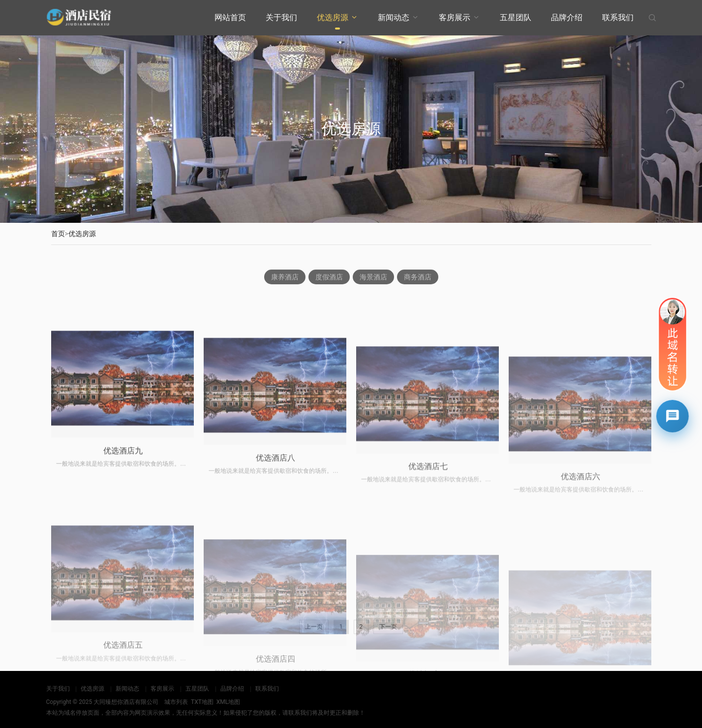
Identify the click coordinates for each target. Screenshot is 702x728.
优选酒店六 (580, 560)
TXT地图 (202, 702)
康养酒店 (285, 277)
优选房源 (333, 17)
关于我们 (281, 17)
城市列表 (176, 702)
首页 (58, 234)
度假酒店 (329, 277)
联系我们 (618, 17)
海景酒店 (373, 277)
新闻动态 (394, 17)
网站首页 (230, 17)
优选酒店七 (428, 551)
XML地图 (228, 702)
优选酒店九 (123, 523)
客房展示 (455, 17)
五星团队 (516, 17)
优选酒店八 (275, 538)
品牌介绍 (567, 17)
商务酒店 (418, 277)
